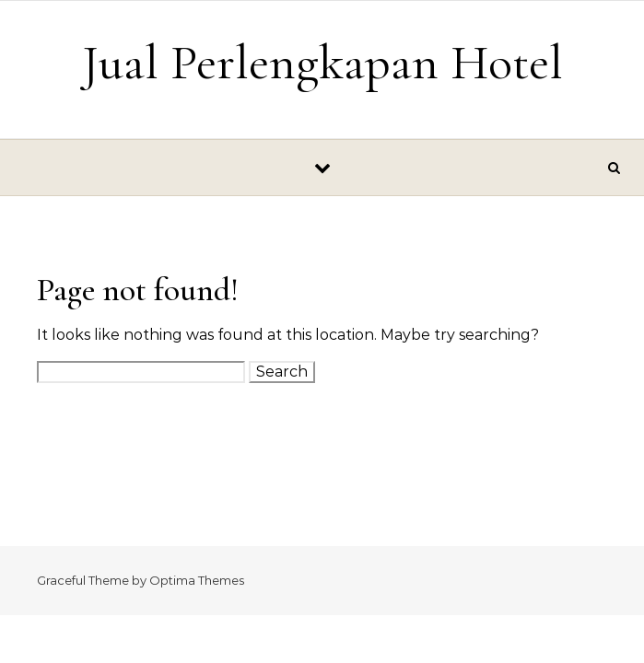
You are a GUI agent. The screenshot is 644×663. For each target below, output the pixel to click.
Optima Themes (197, 580)
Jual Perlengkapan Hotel (322, 62)
